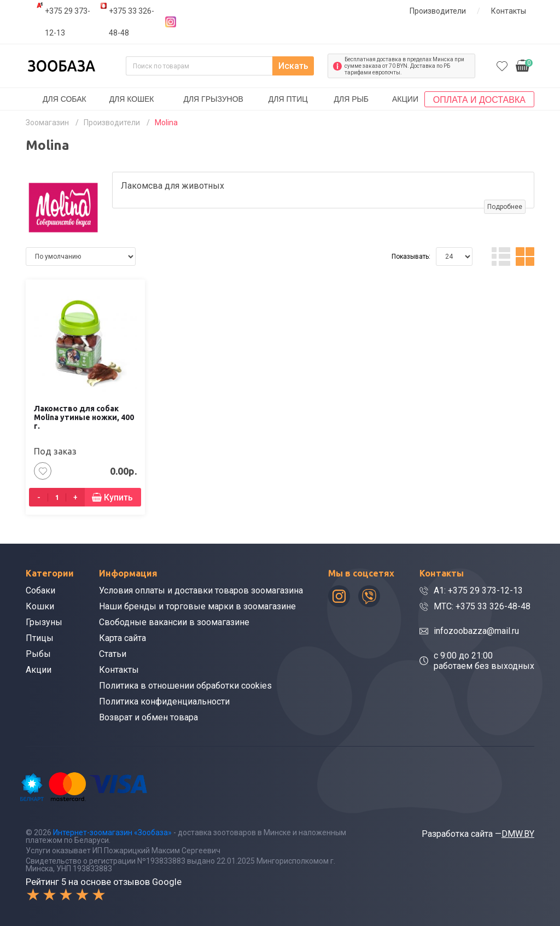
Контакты (509, 11)
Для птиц (288, 99)
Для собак (65, 99)
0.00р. (524, 65)
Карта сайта (122, 638)
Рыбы (38, 654)
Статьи (113, 654)
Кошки (40, 606)
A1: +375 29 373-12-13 (478, 590)
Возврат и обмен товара (148, 717)
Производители (438, 11)
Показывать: (411, 257)
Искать (293, 66)
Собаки (40, 590)
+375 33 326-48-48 (132, 22)
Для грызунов (213, 99)
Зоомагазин (47, 123)
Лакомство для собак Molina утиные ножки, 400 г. (84, 417)
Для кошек (132, 99)
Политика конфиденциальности (164, 701)
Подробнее (505, 207)
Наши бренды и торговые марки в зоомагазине (197, 606)
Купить (118, 497)
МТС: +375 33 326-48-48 (482, 606)
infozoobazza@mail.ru (476, 631)
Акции (405, 99)
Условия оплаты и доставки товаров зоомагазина (201, 590)
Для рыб (351, 99)
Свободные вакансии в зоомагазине (174, 622)
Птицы (40, 638)
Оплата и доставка (479, 100)
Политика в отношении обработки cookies (185, 686)
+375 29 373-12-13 (68, 22)
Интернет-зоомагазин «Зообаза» (112, 832)
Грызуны (44, 622)
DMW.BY (518, 834)
